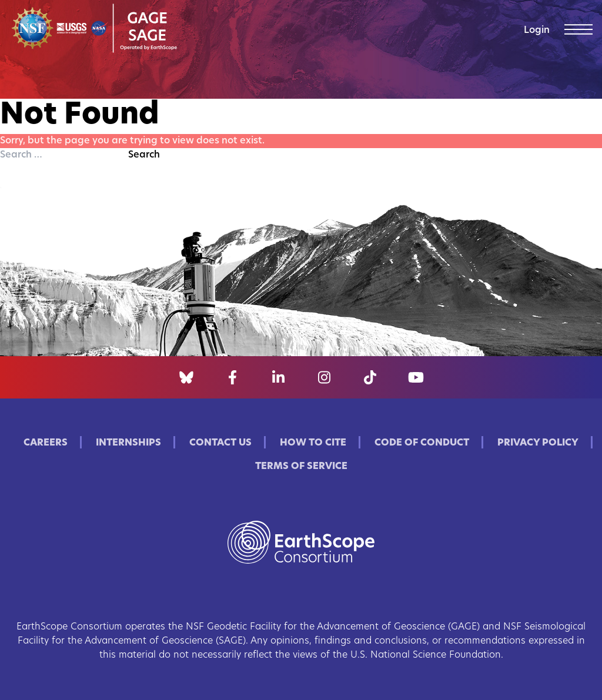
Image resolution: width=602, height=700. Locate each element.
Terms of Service (301, 467)
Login (537, 31)
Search (144, 155)
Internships (128, 443)
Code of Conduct (422, 443)
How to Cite (313, 443)
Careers (46, 443)
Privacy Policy (538, 443)
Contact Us (220, 443)
